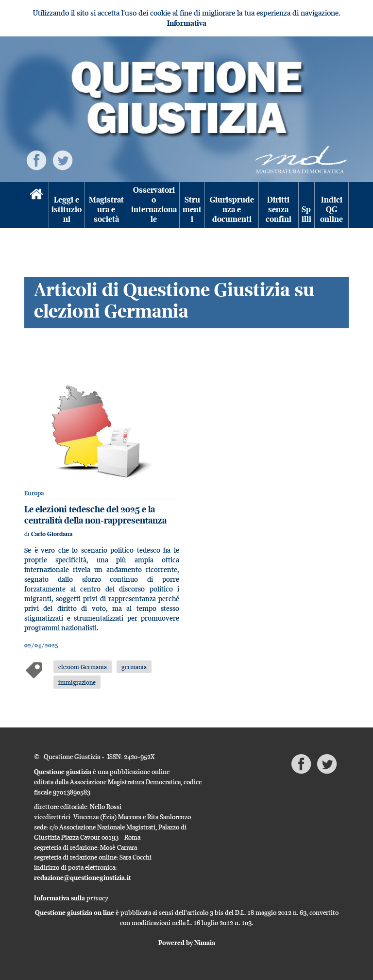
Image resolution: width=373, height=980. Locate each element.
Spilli (306, 214)
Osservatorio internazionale (154, 205)
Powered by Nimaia (187, 943)
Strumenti (192, 210)
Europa (34, 493)
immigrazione (77, 682)
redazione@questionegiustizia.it (83, 878)
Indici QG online (331, 210)
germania (134, 667)
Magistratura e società (106, 210)
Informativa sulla (71, 898)
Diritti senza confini (279, 210)
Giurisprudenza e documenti (232, 210)
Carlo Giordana (52, 534)
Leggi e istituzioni (67, 210)
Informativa (187, 23)
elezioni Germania (83, 667)
